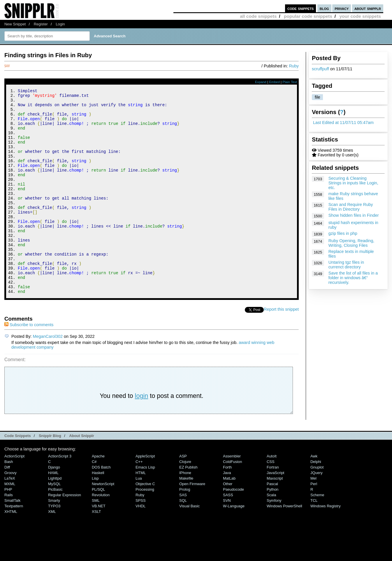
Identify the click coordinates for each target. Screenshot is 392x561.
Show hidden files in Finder (354, 215)
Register (41, 24)
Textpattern (14, 545)
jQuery (317, 511)
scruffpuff (320, 69)
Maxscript (275, 517)
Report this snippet (281, 348)
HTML (141, 511)
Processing (145, 528)
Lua (139, 517)
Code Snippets (18, 474)
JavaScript (275, 511)
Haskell (98, 511)
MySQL (54, 522)
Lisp (95, 517)
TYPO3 (54, 545)
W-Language (234, 545)
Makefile (186, 517)
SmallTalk (12, 539)
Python (273, 528)
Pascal (272, 522)
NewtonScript (103, 522)
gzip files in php (343, 233)
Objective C (145, 522)
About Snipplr (82, 474)
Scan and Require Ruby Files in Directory (351, 207)
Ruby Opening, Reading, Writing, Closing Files (351, 243)
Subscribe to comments (29, 363)
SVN (227, 539)
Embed (274, 82)
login (142, 434)
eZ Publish (188, 506)
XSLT (96, 550)
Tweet (258, 348)
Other (228, 522)
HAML (53, 511)
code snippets (301, 8)
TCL (314, 539)
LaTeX (10, 517)
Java (227, 511)
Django (54, 506)
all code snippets (258, 16)
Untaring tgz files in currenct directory (346, 265)
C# (94, 500)
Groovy (10, 511)
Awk (314, 495)
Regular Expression (65, 533)
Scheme (317, 533)
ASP (183, 495)
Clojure (185, 500)
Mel (313, 517)
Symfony (274, 539)
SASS (228, 533)
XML (52, 550)
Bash (9, 500)
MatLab (229, 517)
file (317, 97)
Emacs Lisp (145, 506)
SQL (183, 539)
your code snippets (360, 16)
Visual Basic (189, 545)
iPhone (185, 511)
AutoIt (272, 495)
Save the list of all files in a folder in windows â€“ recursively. (353, 278)
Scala (271, 533)
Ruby (294, 66)
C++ (139, 500)
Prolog (185, 528)
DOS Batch (101, 506)
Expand (261, 82)
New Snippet (15, 24)
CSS (271, 500)
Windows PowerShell (284, 545)
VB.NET (99, 545)
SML (96, 539)
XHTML (11, 550)
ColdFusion (233, 500)
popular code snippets (308, 16)
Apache (98, 495)
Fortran (273, 506)
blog (324, 8)
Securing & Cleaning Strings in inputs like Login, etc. (353, 183)
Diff (7, 506)
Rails (9, 533)
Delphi (316, 500)
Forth (227, 506)
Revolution (101, 533)
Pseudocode (233, 528)
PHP (8, 528)
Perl (314, 522)
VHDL (141, 545)
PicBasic (55, 528)
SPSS (141, 539)
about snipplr (368, 8)
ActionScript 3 (60, 495)
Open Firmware (192, 522)
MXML (10, 522)
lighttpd (55, 517)
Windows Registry (326, 545)
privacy (342, 8)
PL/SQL (98, 528)
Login (60, 24)
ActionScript (14, 495)
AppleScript (145, 495)
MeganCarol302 (48, 375)
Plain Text (290, 82)
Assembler (232, 495)
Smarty (54, 539)
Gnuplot (317, 506)
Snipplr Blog (50, 474)
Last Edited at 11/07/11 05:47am (343, 123)
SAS (183, 533)
